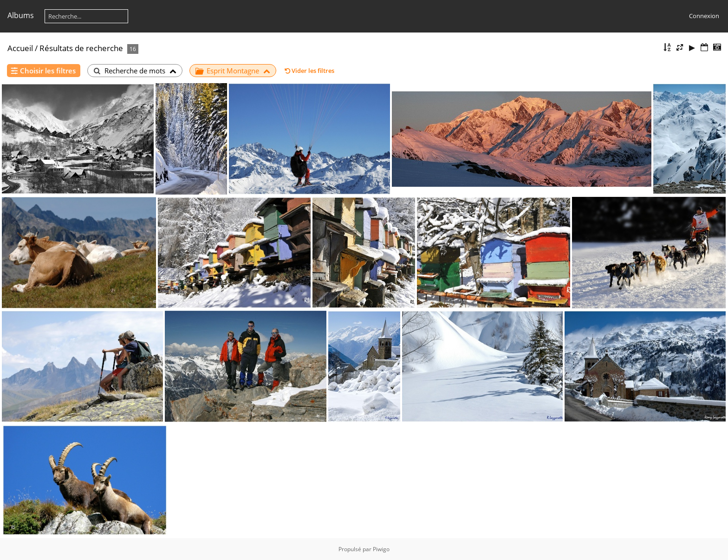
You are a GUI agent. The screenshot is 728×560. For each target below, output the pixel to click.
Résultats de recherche (81, 48)
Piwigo (381, 549)
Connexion (704, 16)
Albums (21, 15)
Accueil (20, 48)
